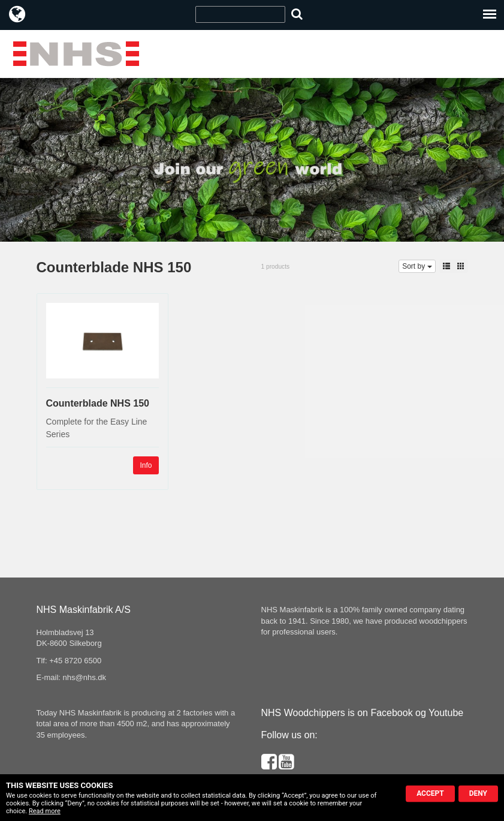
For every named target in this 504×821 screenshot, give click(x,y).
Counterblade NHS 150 (98, 403)
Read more (45, 811)
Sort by (417, 266)
